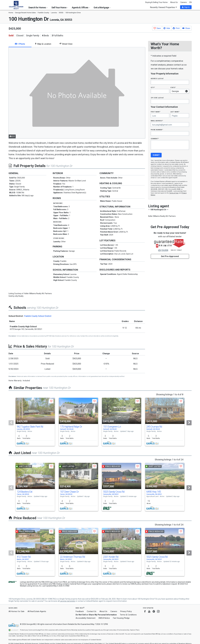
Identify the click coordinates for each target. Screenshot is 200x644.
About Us (174, 2)
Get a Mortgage (102, 7)
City (153, 87)
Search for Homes (38, 7)
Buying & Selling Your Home (157, 2)
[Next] (189, 423)
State (173, 87)
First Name (156, 112)
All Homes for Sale (16, 611)
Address (157, 78)
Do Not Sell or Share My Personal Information (96, 615)
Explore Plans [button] (135, 630)
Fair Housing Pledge (121, 618)
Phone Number (157, 130)
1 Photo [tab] (20, 44)
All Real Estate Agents (37, 611)
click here (116, 584)
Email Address (157, 121)
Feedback (80, 611)
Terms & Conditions (128, 615)
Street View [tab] (66, 44)
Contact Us (92, 611)
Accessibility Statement (86, 618)
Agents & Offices (81, 7)
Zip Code (157, 98)
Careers (184, 2)
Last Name (175, 112)
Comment (155, 139)
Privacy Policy (126, 611)
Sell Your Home (60, 7)
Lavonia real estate (67, 601)
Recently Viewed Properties (163, 7)
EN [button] (190, 2)
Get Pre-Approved (170, 256)
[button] (186, 7)
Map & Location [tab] (43, 44)
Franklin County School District (38, 316)
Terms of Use (174, 193)
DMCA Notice (104, 618)
